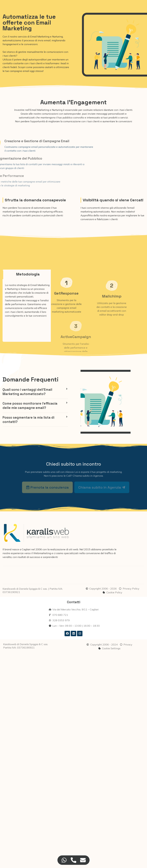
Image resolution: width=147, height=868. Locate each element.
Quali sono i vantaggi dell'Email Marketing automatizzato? (27, 392)
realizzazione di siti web (64, 549)
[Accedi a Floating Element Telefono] (74, 860)
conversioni (125, 121)
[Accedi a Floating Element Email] (83, 860)
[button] (35, 392)
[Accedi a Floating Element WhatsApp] (64, 860)
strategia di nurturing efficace (45, 212)
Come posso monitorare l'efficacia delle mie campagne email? (30, 406)
